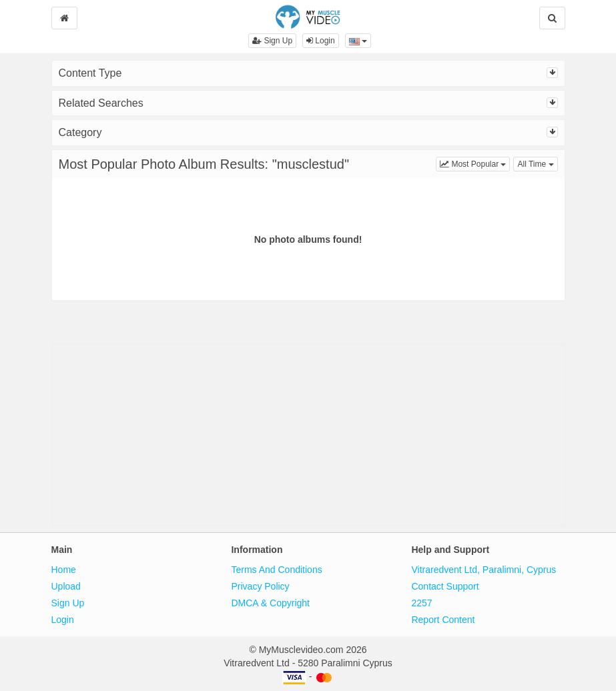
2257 (421, 603)
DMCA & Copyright (270, 603)
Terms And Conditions (276, 570)
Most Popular (475, 163)
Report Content (443, 620)
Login (321, 41)
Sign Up (272, 41)
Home (64, 570)
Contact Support (445, 586)
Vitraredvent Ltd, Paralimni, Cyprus (484, 570)
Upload (66, 586)
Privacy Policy (260, 586)
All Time (537, 163)
